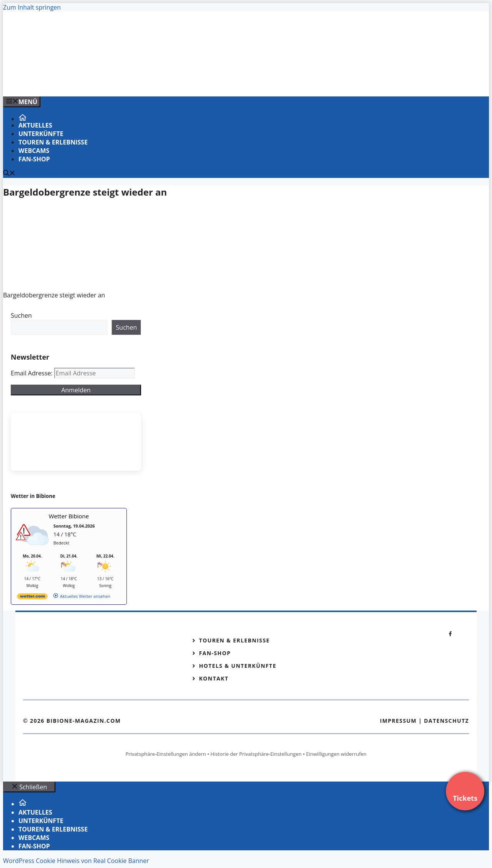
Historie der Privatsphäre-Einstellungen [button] (256, 754)
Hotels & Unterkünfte (238, 666)
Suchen (21, 315)
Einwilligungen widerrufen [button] (336, 754)
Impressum (398, 721)
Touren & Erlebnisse (53, 142)
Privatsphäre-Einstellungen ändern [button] (165, 754)
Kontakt (214, 678)
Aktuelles (35, 125)
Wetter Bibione (69, 516)
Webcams (34, 151)
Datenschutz (446, 721)
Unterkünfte (41, 134)
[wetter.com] (32, 598)
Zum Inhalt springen (32, 7)
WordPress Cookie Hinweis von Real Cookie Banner (76, 861)
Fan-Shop (34, 159)
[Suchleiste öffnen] (9, 174)
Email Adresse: (32, 373)
